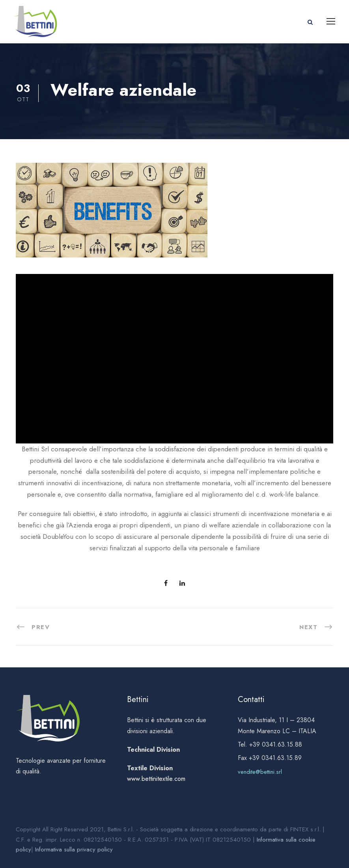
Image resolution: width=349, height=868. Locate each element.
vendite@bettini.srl (260, 772)
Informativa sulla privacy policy (74, 849)
